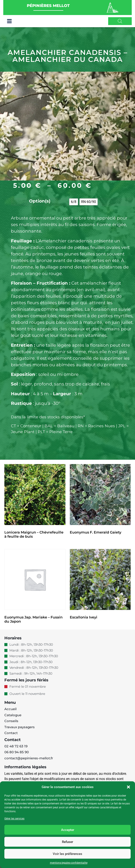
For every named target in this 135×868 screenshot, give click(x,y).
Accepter (68, 830)
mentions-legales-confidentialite (69, 863)
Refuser (67, 842)
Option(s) (40, 201)
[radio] (74, 202)
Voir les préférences (67, 854)
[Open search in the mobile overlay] (120, 21)
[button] (128, 787)
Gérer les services (14, 819)
